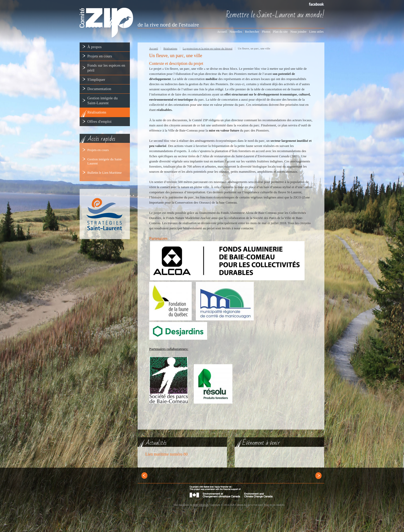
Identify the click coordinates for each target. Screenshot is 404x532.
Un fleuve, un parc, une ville (254, 48)
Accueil (154, 48)
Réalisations (170, 48)
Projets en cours (98, 150)
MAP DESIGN (201, 505)
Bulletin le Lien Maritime (104, 173)
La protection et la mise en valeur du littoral (208, 48)
